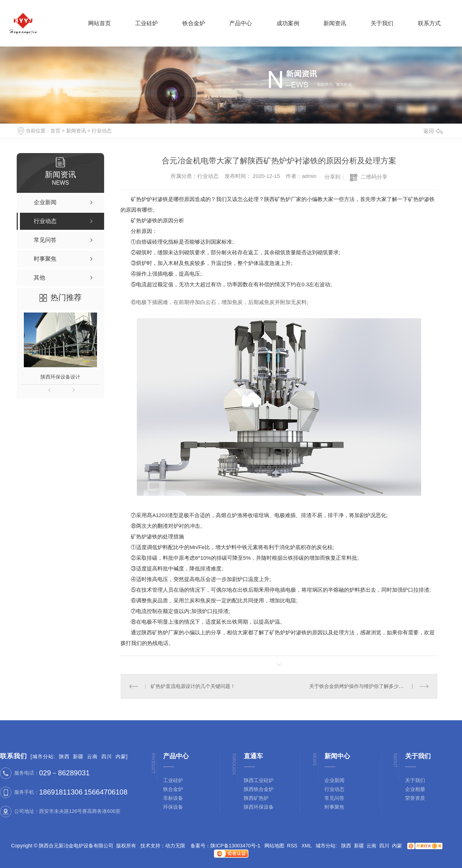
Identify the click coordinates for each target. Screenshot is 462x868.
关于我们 (415, 780)
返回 (433, 131)
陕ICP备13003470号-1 (235, 846)
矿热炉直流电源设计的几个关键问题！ (193, 686)
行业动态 (102, 131)
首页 (55, 131)
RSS (293, 846)
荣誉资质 (415, 798)
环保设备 (173, 807)
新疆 (78, 756)
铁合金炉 (173, 789)
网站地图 (274, 846)
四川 (107, 756)
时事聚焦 (334, 807)
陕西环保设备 (259, 807)
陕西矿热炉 (256, 798)
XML (307, 846)
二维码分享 (374, 177)
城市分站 (43, 756)
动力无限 (175, 846)
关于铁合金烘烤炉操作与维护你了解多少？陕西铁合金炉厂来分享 (369, 686)
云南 (92, 756)
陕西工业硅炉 (259, 780)
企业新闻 (334, 780)
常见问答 (334, 798)
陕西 (64, 756)
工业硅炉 (173, 780)
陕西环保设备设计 (60, 377)
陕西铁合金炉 (259, 789)
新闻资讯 (76, 131)
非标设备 (173, 798)
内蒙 (121, 756)
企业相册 (415, 789)
